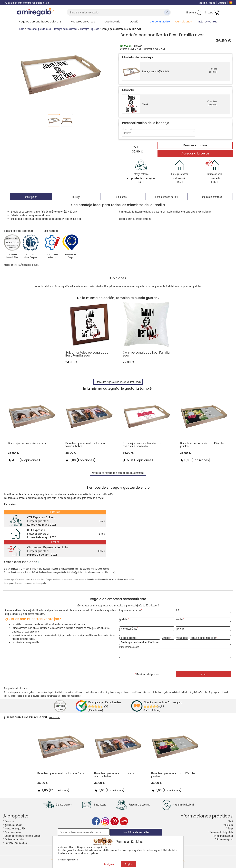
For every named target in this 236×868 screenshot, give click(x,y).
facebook (96, 821)
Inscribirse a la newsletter (136, 832)
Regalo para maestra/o (50, 696)
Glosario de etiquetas (31, 265)
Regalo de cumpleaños (37, 692)
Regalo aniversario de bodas (148, 692)
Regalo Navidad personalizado (62, 692)
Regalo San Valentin (199, 692)
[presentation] (175, 665)
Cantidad (166, 638)
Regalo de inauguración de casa (120, 692)
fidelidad (170, 286)
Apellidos (123, 619)
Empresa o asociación (130, 610)
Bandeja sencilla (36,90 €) (155, 71)
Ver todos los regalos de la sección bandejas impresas (118, 473)
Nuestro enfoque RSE (13, 265)
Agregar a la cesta (195, 153)
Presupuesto (182, 638)
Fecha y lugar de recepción (203, 638)
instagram (105, 821)
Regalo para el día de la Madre (175, 692)
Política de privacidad (68, 859)
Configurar (109, 864)
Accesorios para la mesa (15, 692)
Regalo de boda (83, 692)
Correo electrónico (128, 628)
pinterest (115, 821)
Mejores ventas (207, 22)
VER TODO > (54, 718)
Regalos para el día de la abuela (25, 696)
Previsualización (195, 145)
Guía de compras (225, 839)
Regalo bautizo (98, 692)
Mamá (145, 104)
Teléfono (180, 628)
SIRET (178, 610)
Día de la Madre (160, 22)
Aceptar (128, 864)
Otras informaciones (129, 647)
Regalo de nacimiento (71, 696)
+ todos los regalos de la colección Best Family (118, 382)
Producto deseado (128, 638)
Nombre (179, 619)
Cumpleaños (184, 22)
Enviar (203, 674)
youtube (124, 821)
